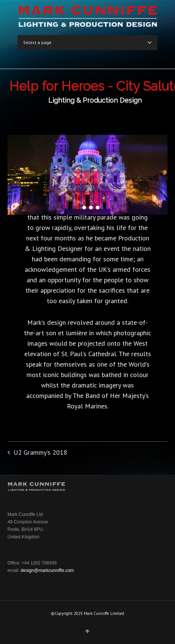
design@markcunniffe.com (47, 570)
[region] (87, 175)
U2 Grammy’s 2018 (40, 452)
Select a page (87, 43)
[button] (77, 208)
